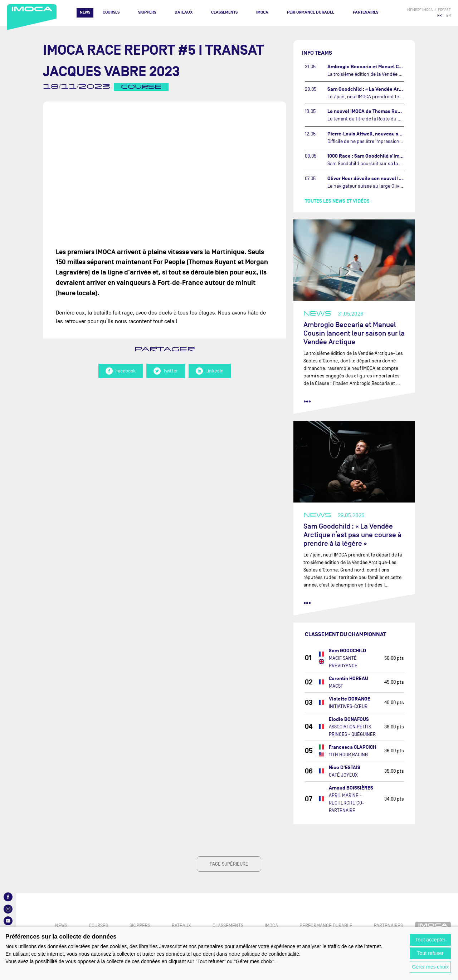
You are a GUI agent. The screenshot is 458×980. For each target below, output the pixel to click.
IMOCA (262, 12)
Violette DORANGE (350, 699)
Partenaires (366, 12)
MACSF (336, 686)
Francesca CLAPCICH (352, 747)
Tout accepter (430, 940)
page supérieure (229, 864)
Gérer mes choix (430, 967)
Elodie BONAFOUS (349, 719)
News (85, 12)
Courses (111, 12)
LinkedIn (210, 371)
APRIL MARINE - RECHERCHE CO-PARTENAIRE (347, 803)
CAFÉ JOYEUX (343, 775)
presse (444, 10)
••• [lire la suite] (307, 401)
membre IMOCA (420, 10)
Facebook (121, 371)
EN (449, 16)
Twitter (166, 371)
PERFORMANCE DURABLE (311, 12)
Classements (224, 12)
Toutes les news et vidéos (337, 201)
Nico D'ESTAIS (345, 768)
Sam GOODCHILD (347, 651)
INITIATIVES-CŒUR (348, 706)
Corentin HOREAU (349, 679)
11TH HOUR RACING (348, 755)
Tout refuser (430, 953)
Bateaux (184, 12)
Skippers (147, 12)
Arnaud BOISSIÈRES (351, 788)
